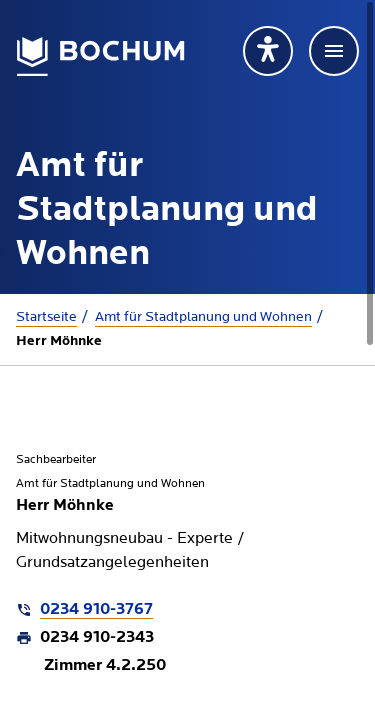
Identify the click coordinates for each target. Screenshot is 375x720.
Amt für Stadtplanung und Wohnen (203, 317)
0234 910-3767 (96, 610)
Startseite (46, 317)
